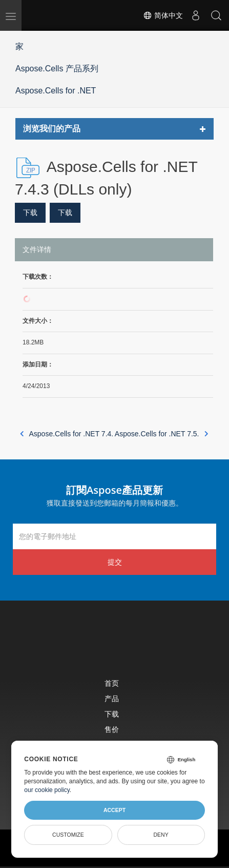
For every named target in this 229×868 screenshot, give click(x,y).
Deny (161, 835)
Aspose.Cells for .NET (56, 91)
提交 (115, 562)
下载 (30, 213)
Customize (68, 835)
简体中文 (163, 15)
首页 (112, 683)
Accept (114, 810)
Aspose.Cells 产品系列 (57, 69)
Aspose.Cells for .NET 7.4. (67, 434)
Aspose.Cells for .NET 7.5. (161, 434)
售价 (112, 729)
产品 (112, 698)
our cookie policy (47, 790)
